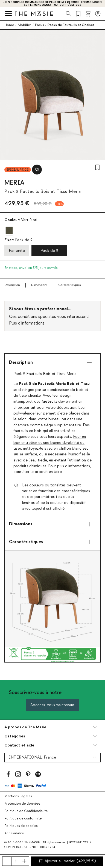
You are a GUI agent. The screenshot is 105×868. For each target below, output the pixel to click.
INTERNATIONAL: (33, 757)
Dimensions (39, 285)
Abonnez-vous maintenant (52, 705)
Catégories (15, 736)
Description (12, 285)
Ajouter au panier (67, 861)
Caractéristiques (70, 285)
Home (9, 25)
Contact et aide (19, 745)
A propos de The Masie (25, 727)
